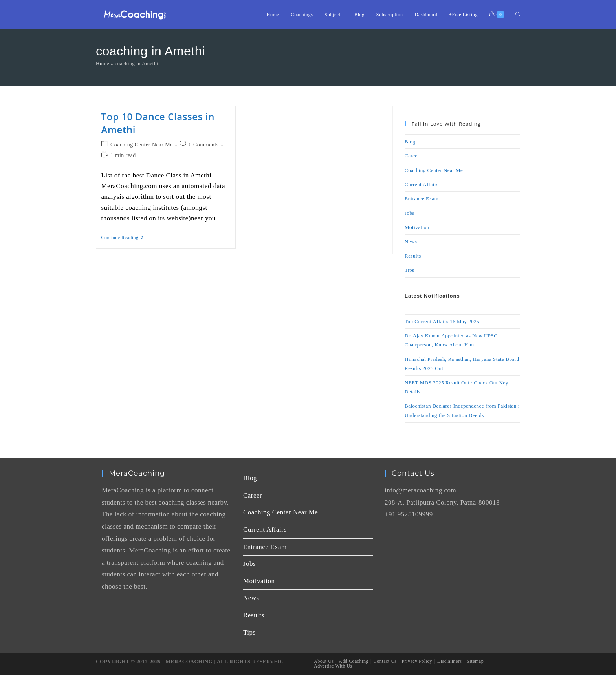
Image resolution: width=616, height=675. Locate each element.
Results (413, 256)
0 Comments (204, 145)
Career (412, 156)
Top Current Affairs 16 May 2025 (442, 321)
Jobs (410, 213)
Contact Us (385, 661)
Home (103, 63)
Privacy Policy (417, 661)
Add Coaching (354, 661)
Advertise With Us (333, 666)
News (411, 242)
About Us (324, 661)
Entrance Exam (422, 198)
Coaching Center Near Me (142, 145)
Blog (410, 142)
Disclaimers (450, 661)
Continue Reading (123, 238)
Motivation (417, 227)
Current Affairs (422, 184)
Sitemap (475, 661)
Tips (410, 270)
